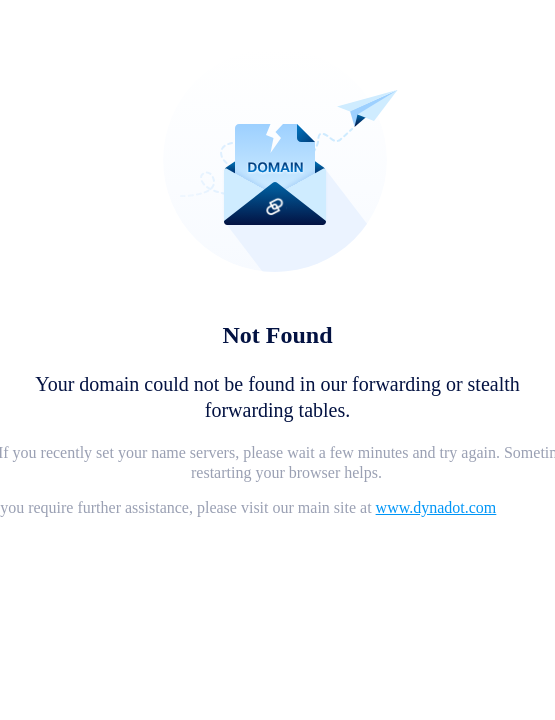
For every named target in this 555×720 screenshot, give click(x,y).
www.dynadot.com (436, 507)
